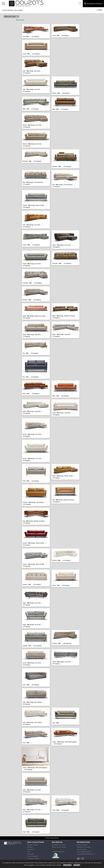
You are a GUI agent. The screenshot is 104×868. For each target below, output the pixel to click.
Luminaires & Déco (33, 858)
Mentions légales (82, 845)
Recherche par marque (59, 847)
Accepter (77, 865)
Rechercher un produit (59, 845)
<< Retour (99, 10)
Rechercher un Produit (93, 4)
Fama (29, 852)
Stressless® (31, 849)
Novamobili (31, 854)
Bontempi (30, 847)
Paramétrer (67, 865)
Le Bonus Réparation (58, 852)
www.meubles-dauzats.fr (84, 852)
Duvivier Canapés (32, 845)
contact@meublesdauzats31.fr (86, 854)
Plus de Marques (8, 10)
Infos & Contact (82, 849)
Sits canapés (19, 10)
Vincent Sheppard (33, 856)
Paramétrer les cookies (84, 847)
